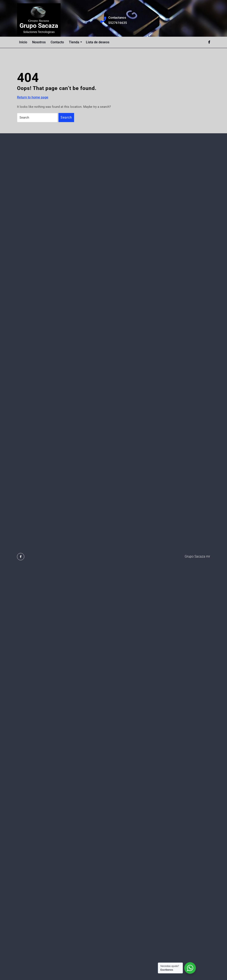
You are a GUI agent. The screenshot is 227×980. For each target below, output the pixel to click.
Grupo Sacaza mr (197, 556)
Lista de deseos (98, 42)
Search (66, 117)
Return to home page (33, 97)
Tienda (74, 42)
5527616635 (118, 23)
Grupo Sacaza (39, 26)
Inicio (23, 42)
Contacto (57, 42)
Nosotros (39, 42)
